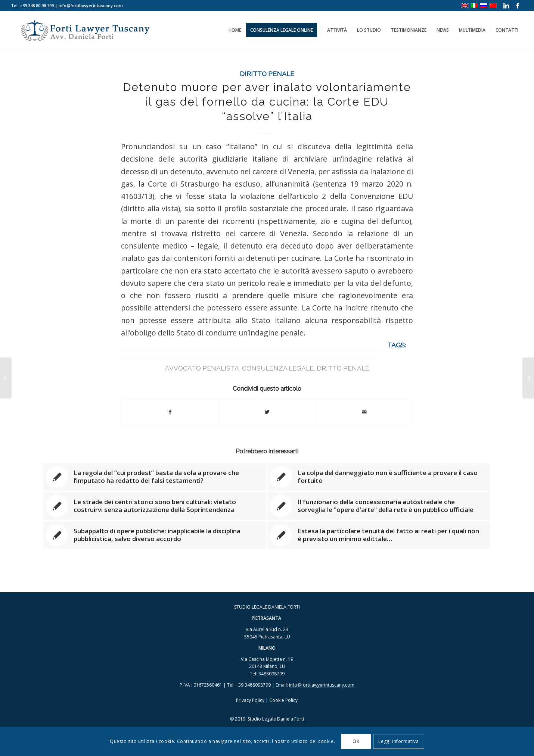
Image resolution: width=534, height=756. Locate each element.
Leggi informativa (398, 741)
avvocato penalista (202, 368)
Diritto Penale (267, 74)
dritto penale (343, 368)
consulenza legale (278, 368)
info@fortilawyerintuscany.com (322, 685)
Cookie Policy (283, 700)
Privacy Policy (250, 700)
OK (356, 741)
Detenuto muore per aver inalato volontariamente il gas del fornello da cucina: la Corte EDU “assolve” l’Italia (267, 102)
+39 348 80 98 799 (37, 5)
